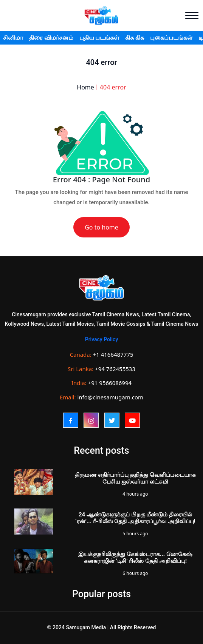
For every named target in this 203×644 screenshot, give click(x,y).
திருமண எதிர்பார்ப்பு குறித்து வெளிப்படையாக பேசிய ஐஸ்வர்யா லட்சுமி (135, 478)
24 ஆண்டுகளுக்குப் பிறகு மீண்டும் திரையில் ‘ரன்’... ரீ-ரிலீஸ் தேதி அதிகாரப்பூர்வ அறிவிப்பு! (135, 518)
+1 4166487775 (113, 354)
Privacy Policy (102, 339)
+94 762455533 (115, 369)
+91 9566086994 (110, 383)
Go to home (101, 227)
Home (85, 87)
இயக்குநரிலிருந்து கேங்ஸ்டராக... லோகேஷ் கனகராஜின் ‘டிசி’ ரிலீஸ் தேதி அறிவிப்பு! (135, 558)
